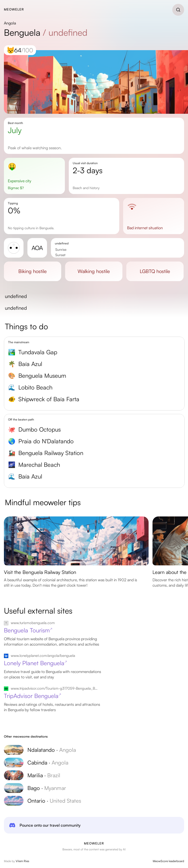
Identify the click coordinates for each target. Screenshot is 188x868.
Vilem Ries (22, 861)
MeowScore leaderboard (168, 861)
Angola (10, 23)
